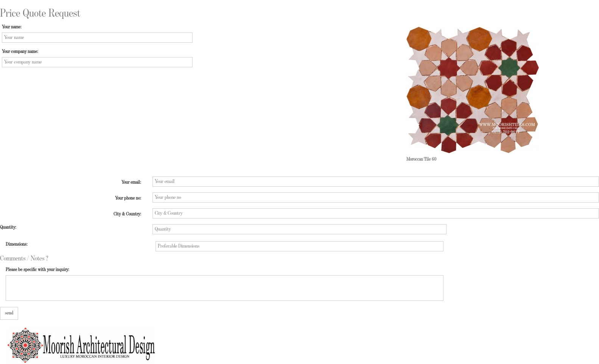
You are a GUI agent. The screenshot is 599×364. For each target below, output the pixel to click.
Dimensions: (17, 244)
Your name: (12, 27)
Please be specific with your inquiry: (37, 270)
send (9, 313)
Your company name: (20, 52)
